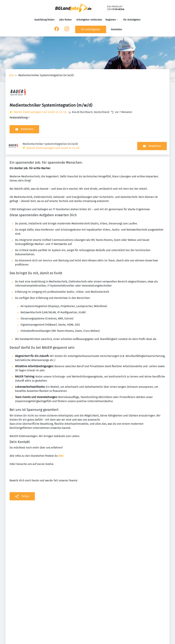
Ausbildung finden (44, 20)
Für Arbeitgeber (132, 20)
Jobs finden (65, 20)
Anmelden (116, 30)
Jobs (12, 75)
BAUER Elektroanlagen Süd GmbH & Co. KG (40, 112)
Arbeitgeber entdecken (89, 20)
